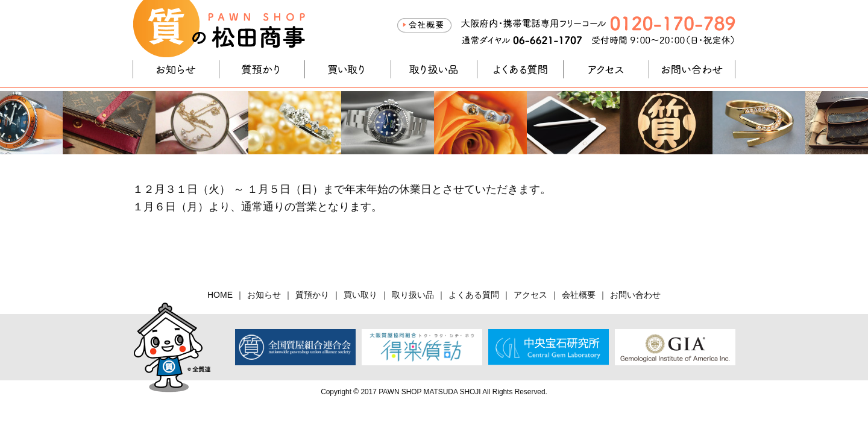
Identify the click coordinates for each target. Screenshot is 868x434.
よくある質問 (520, 69)
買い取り (348, 69)
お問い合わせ (692, 69)
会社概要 (424, 25)
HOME (220, 295)
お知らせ (176, 69)
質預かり (262, 69)
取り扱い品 (434, 69)
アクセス (606, 69)
